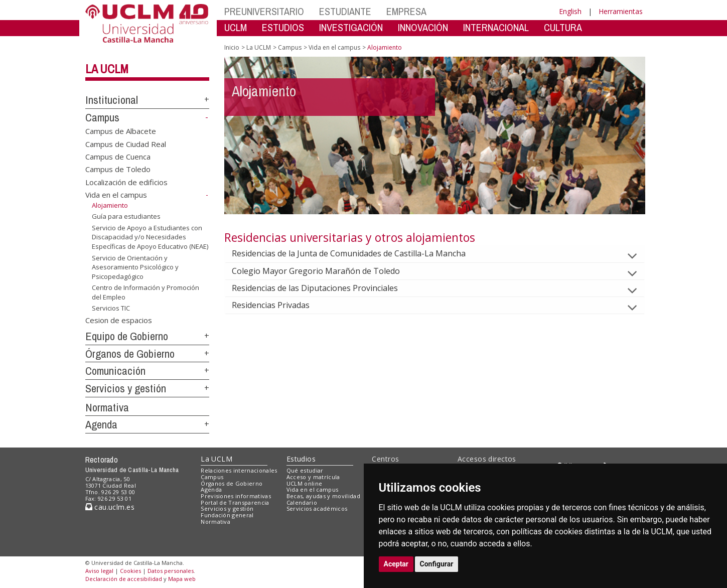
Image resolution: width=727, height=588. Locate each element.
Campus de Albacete (121, 131)
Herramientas (621, 11)
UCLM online (305, 483)
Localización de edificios (126, 182)
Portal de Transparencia (235, 502)
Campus (102, 117)
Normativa (107, 407)
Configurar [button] (437, 564)
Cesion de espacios (119, 320)
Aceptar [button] (396, 564)
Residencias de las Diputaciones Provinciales (323, 288)
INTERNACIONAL (496, 27)
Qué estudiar (305, 470)
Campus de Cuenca (118, 157)
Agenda (101, 424)
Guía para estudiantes (126, 216)
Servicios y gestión (126, 388)
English (570, 11)
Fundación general (227, 515)
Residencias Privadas (279, 305)
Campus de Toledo (118, 169)
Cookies (130, 571)
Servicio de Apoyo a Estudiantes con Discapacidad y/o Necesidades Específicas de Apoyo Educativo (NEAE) (150, 237)
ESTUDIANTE (345, 11)
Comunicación (115, 371)
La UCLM (107, 69)
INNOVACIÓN (423, 27)
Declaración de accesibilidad (124, 579)
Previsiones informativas (236, 496)
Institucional (112, 100)
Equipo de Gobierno (127, 336)
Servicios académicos (317, 508)
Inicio (232, 47)
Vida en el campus (116, 195)
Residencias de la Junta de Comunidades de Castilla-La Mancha (357, 253)
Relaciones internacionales (239, 470)
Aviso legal (99, 571)
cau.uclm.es (110, 507)
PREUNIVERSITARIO (264, 11)
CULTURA (563, 27)
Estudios (301, 459)
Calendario (302, 502)
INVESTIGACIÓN (351, 27)
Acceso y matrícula (313, 477)
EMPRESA (406, 11)
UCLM (236, 27)
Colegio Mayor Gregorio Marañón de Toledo (324, 271)
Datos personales (171, 571)
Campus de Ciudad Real (126, 143)
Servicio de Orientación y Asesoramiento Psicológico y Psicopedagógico (135, 267)
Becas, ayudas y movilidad (323, 496)
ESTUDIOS (283, 27)
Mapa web (182, 579)
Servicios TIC (111, 308)
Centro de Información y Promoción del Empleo (146, 292)
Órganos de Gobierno (130, 354)
